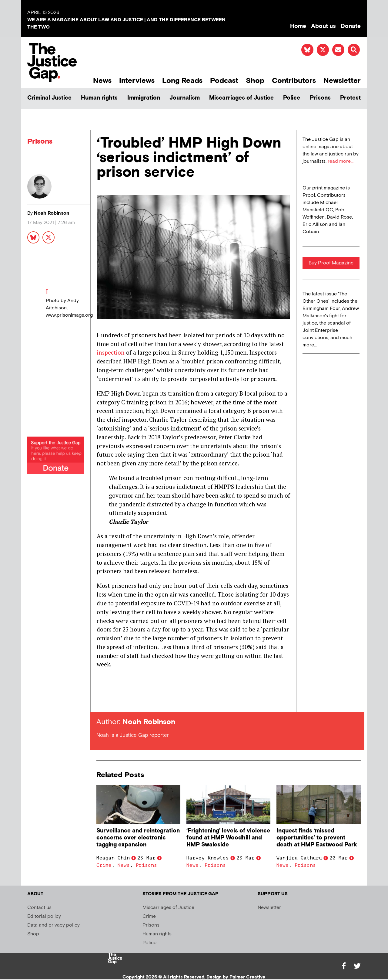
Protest (350, 98)
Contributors (294, 81)
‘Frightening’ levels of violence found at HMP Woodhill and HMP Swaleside (228, 838)
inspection (111, 352)
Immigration (144, 98)
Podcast (224, 81)
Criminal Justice (49, 98)
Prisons (320, 98)
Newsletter (342, 81)
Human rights (99, 98)
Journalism (185, 98)
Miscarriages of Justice (241, 98)
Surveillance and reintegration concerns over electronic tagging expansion (138, 838)
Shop (255, 81)
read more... (341, 161)
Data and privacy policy (54, 925)
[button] (354, 50)
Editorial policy (44, 916)
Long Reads (182, 81)
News (102, 81)
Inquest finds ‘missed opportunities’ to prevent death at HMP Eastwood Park (317, 838)
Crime (104, 865)
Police (292, 98)
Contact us (39, 908)
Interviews (137, 81)
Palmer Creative (247, 977)
